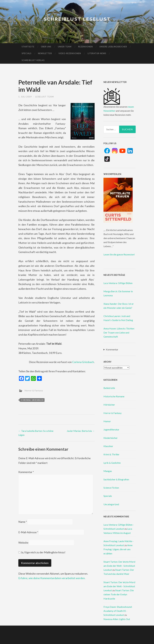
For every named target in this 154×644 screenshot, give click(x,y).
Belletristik (109, 388)
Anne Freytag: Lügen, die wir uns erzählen (118, 549)
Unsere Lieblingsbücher (113, 47)
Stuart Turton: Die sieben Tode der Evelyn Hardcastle (119, 594)
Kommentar (26, 472)
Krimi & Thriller (111, 454)
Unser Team (65, 47)
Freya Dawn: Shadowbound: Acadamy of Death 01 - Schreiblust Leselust (118, 611)
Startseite (28, 47)
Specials (27, 53)
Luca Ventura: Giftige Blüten (118, 283)
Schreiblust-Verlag (33, 60)
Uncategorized (111, 504)
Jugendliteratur (111, 429)
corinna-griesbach (32, 400)
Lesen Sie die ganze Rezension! (119, 254)
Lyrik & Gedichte (112, 463)
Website (23, 543)
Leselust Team (45, 97)
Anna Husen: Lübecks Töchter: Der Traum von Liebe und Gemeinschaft (119, 332)
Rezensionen (85, 47)
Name (23, 522)
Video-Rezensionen (70, 53)
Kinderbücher (111, 438)
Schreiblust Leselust (77, 19)
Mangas (108, 471)
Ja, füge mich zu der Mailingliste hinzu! (42, 552)
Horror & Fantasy (34, 390)
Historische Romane (114, 396)
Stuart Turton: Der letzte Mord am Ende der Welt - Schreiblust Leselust (119, 566)
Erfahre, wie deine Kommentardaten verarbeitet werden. (52, 578)
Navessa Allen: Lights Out (117, 619)
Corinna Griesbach (83, 362)
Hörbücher (109, 405)
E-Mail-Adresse (28, 532)
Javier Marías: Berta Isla (81, 431)
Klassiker (108, 446)
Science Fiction (111, 488)
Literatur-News (97, 53)
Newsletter (45, 53)
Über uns (46, 47)
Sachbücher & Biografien (116, 479)
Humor (107, 421)
